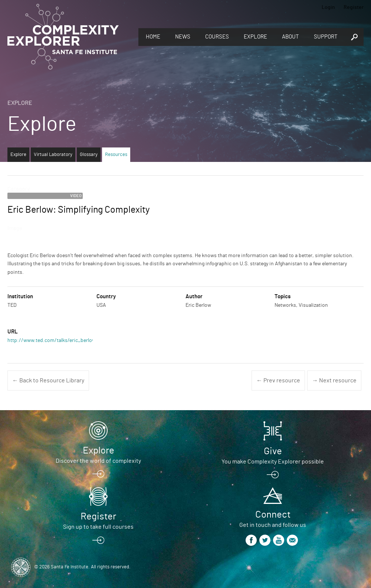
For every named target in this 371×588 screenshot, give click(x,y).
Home (153, 37)
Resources (116, 155)
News (183, 37)
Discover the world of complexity (98, 461)
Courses (217, 37)
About (290, 37)
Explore (255, 37)
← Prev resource (278, 381)
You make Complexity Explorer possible (273, 462)
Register (354, 7)
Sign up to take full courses (98, 527)
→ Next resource (334, 381)
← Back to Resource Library (48, 381)
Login (328, 7)
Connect (273, 515)
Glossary (89, 155)
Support (326, 37)
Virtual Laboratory (53, 155)
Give (273, 451)
